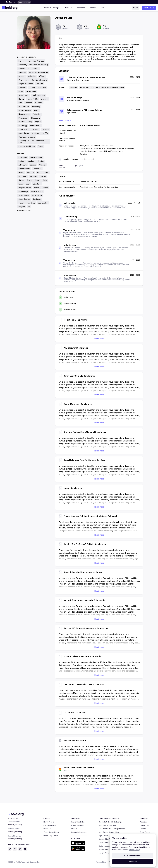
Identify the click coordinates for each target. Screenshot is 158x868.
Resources (81, 8)
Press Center (145, 832)
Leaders (92, 8)
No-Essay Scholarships (108, 825)
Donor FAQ (48, 829)
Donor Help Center (51, 836)
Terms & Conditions (51, 832)
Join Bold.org (149, 8)
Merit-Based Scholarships (109, 832)
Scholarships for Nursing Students (112, 829)
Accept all (133, 862)
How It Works (49, 822)
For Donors (11, 2)
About (103, 8)
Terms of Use (101, 862)
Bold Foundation (50, 825)
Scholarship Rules (78, 822)
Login (136, 8)
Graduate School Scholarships (110, 822)
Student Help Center (79, 832)
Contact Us (144, 825)
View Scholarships (52, 8)
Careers (143, 829)
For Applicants (24, 2)
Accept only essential (133, 855)
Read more (99, 339)
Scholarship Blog (77, 825)
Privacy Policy (135, 850)
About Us (144, 822)
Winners (69, 8)
